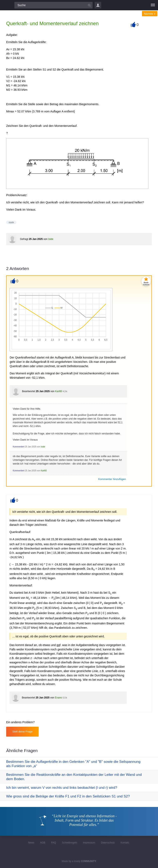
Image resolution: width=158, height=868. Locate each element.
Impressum (89, 843)
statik (11, 222)
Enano (59, 698)
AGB (43, 843)
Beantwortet (29, 391)
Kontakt (125, 843)
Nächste (150, 14)
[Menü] (153, 5)
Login (98, 5)
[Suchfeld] (53, 5)
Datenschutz (108, 843)
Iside (51, 239)
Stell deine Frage (22, 732)
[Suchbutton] (89, 5)
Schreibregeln (70, 843)
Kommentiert (19, 447)
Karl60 (59, 391)
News (31, 843)
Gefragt (24, 239)
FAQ (53, 843)
